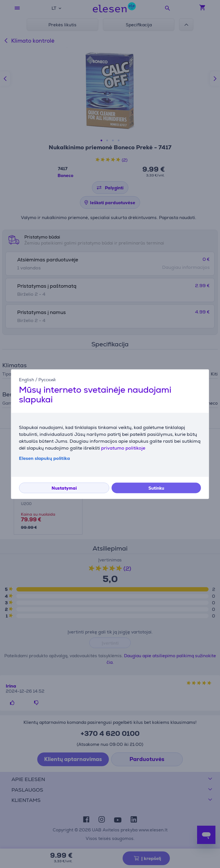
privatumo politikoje (123, 448)
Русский (47, 380)
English (26, 380)
